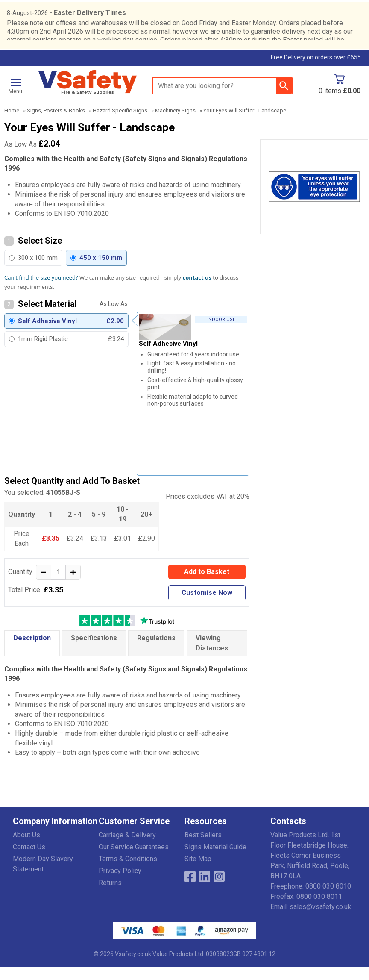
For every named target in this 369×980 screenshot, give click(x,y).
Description (32, 651)
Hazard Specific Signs (120, 123)
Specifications (94, 651)
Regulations (156, 651)
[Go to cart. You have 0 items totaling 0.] (340, 97)
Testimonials (98, 71)
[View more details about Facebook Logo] (190, 889)
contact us (197, 290)
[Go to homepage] (88, 95)
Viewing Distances (212, 656)
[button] (56, 836)
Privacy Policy (120, 884)
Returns (110, 896)
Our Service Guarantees (134, 860)
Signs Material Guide (215, 860)
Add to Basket (207, 584)
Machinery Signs (175, 123)
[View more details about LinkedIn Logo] (205, 889)
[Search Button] (284, 99)
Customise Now (207, 605)
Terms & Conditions (128, 872)
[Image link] (219, 889)
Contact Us (29, 860)
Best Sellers (203, 848)
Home (12, 123)
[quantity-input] (58, 585)
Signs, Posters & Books (56, 123)
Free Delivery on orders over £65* (316, 70)
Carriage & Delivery (127, 848)
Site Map (198, 872)
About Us (26, 848)
